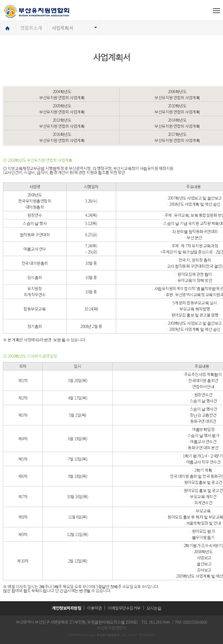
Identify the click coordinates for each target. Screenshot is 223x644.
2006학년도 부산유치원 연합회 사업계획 (177, 94)
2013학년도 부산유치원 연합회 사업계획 (62, 123)
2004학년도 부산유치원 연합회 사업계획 (62, 94)
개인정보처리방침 (66, 608)
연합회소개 (31, 28)
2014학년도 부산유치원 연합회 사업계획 (177, 123)
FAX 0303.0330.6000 (191, 622)
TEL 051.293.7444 (155, 622)
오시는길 (154, 608)
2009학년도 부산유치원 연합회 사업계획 (62, 109)
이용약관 (94, 608)
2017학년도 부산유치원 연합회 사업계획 (177, 137)
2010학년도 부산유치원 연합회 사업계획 (177, 109)
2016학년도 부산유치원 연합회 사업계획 (62, 137)
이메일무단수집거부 (124, 608)
